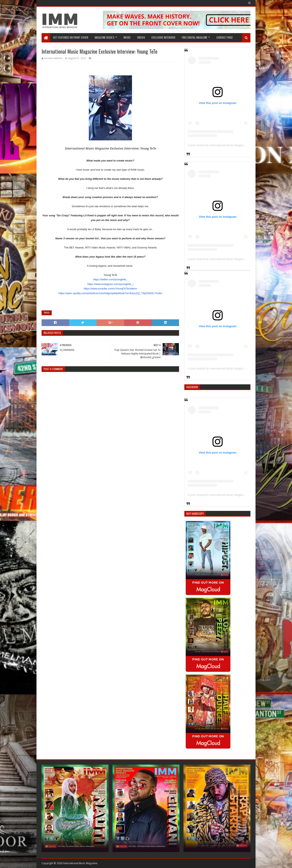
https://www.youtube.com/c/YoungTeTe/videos (110, 289)
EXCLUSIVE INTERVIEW (163, 37)
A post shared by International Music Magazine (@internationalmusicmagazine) (238, 145)
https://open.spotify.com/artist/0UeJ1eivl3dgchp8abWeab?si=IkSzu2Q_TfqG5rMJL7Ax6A (110, 293)
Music (127, 37)
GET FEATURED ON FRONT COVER (71, 37)
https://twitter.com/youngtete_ (110, 279)
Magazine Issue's (105, 37)
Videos (141, 37)
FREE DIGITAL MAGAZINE (194, 37)
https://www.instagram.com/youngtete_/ (110, 284)
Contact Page (225, 37)
